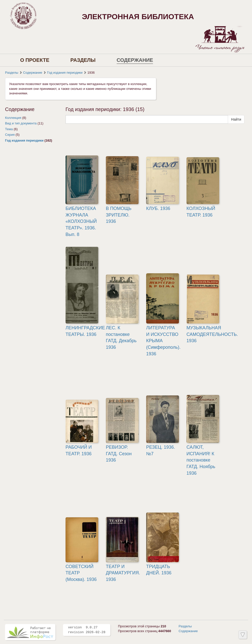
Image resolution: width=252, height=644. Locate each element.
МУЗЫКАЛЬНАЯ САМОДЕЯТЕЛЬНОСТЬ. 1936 (212, 334)
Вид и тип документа (21, 123)
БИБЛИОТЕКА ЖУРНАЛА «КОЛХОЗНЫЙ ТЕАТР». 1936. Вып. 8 (81, 221)
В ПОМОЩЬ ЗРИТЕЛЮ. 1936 (119, 215)
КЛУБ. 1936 (158, 208)
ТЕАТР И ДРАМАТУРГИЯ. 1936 (123, 573)
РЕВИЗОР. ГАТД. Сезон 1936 (119, 454)
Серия (10, 135)
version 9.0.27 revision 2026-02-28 (87, 630)
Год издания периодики (65, 73)
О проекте (35, 60)
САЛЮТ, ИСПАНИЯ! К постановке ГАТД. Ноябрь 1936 (201, 460)
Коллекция (13, 118)
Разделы (83, 60)
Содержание (135, 60)
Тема (9, 129)
